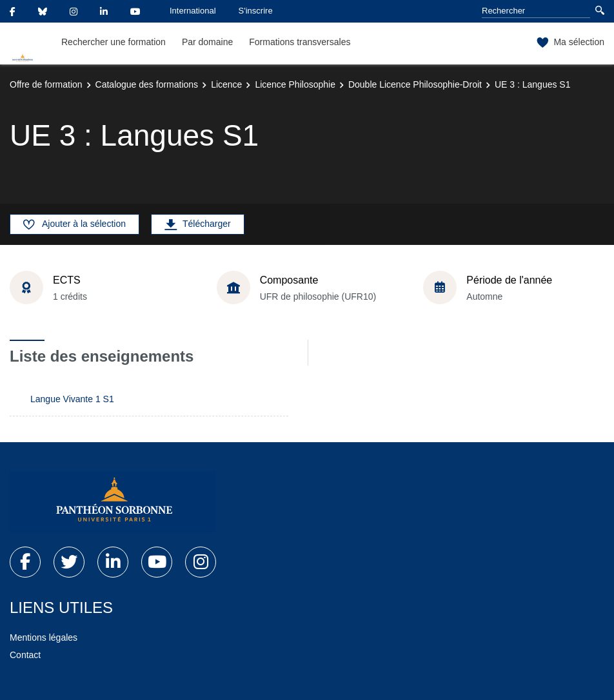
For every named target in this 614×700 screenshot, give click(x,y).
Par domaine (207, 42)
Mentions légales (44, 637)
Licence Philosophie (295, 84)
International (193, 11)
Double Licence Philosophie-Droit (415, 84)
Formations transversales (300, 42)
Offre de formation (46, 84)
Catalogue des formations (147, 84)
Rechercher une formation (114, 42)
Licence (226, 84)
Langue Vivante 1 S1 (72, 399)
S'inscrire (256, 11)
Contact (25, 655)
